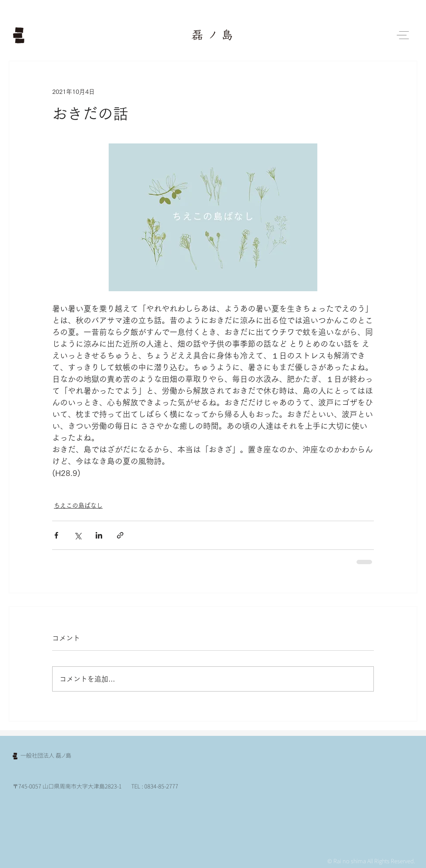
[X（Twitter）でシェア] (78, 535)
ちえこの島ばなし (78, 506)
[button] (403, 35)
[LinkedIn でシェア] (99, 535)
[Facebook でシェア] (56, 535)
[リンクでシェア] (120, 535)
